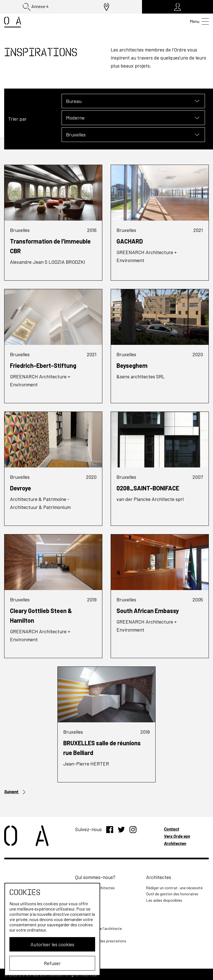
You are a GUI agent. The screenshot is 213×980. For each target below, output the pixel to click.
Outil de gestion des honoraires (172, 894)
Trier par (17, 119)
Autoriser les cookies (49, 944)
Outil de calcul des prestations (101, 941)
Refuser (49, 963)
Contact (172, 829)
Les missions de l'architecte (98, 928)
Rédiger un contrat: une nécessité (174, 888)
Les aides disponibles (164, 900)
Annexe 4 (36, 7)
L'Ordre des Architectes (95, 888)
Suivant (15, 792)
